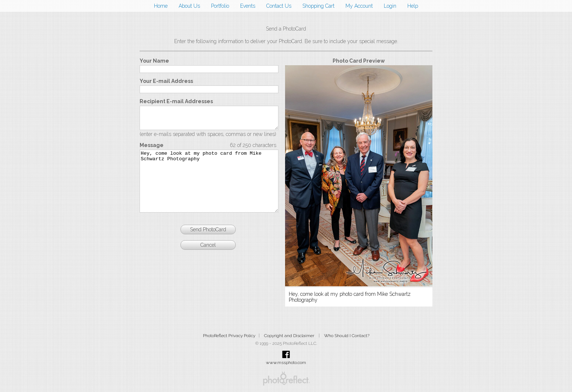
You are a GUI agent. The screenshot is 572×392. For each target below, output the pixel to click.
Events (248, 6)
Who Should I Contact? (347, 336)
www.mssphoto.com (286, 363)
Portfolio (220, 6)
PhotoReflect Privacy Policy (229, 336)
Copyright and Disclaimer (290, 336)
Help (413, 6)
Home (161, 6)
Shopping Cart (318, 6)
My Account (359, 6)
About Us (189, 6)
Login (390, 6)
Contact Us (279, 6)
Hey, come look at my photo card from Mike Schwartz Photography (209, 192)
